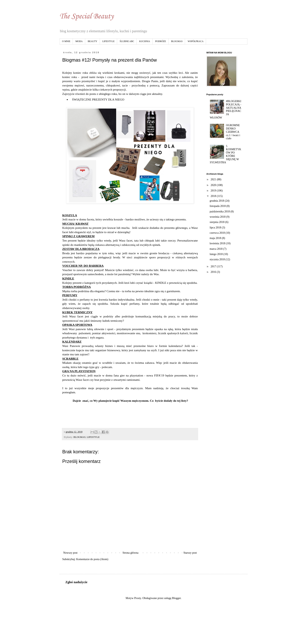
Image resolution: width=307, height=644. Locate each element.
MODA (79, 41)
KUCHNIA (145, 41)
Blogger (176, 598)
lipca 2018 (216, 228)
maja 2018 (216, 238)
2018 (214, 196)
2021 (214, 179)
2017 (214, 266)
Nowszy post (70, 553)
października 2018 (220, 212)
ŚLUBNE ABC (127, 41)
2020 (214, 185)
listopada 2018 (218, 206)
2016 (214, 272)
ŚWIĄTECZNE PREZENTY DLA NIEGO (98, 99)
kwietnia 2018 (218, 243)
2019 (214, 191)
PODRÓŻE (160, 41)
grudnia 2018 (217, 201)
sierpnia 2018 (217, 222)
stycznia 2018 (218, 259)
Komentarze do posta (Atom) (92, 559)
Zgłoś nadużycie (76, 582)
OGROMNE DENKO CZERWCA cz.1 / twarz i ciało (233, 132)
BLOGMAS (177, 41)
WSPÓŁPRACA (195, 41)
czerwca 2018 (218, 233)
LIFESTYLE (109, 41)
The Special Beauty (87, 16)
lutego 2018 (217, 254)
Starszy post (190, 553)
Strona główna (130, 553)
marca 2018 (216, 249)
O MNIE (66, 41)
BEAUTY (93, 41)
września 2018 (218, 217)
